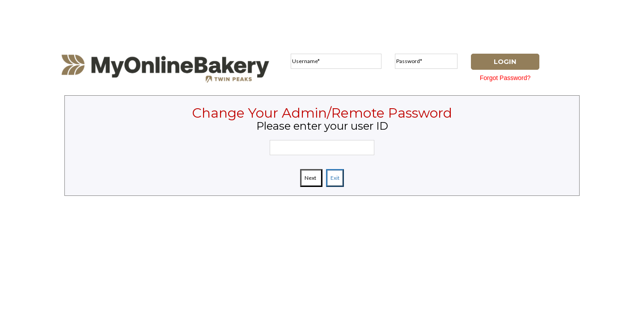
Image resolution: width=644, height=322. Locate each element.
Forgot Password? (505, 78)
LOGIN (505, 61)
